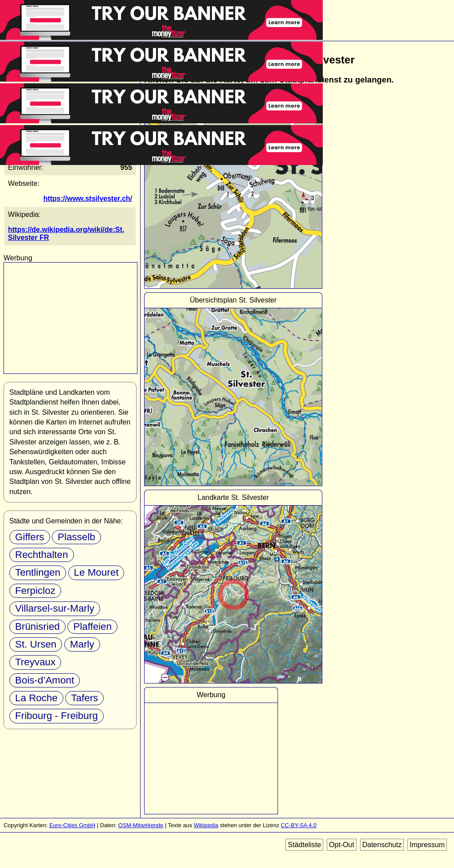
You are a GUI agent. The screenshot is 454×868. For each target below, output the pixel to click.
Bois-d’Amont (45, 680)
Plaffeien (92, 626)
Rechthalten (42, 555)
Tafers (84, 698)
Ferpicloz (35, 591)
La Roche (36, 698)
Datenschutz (382, 845)
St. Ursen (36, 644)
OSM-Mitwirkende (141, 825)
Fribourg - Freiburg (57, 716)
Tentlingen (38, 572)
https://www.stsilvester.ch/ (88, 198)
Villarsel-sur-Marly (55, 608)
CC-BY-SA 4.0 (299, 825)
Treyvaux (35, 662)
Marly (82, 644)
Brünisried (37, 626)
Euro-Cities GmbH (72, 825)
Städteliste (304, 845)
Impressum (427, 845)
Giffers (30, 537)
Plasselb (76, 537)
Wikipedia (206, 825)
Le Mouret (96, 572)
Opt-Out (342, 845)
